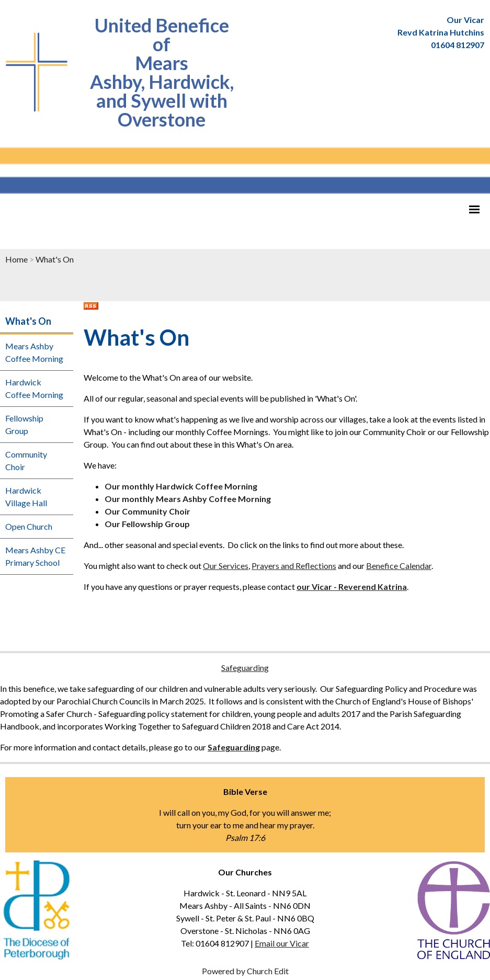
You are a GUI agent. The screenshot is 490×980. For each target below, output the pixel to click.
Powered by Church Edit (245, 971)
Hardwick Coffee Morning (34, 388)
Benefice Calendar (399, 566)
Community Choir (26, 460)
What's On (55, 259)
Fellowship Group (24, 424)
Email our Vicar (282, 943)
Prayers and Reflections (294, 566)
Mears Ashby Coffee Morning (34, 352)
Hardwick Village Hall (26, 497)
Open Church (29, 526)
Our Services (226, 566)
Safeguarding (245, 668)
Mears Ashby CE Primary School (35, 556)
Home (16, 259)
